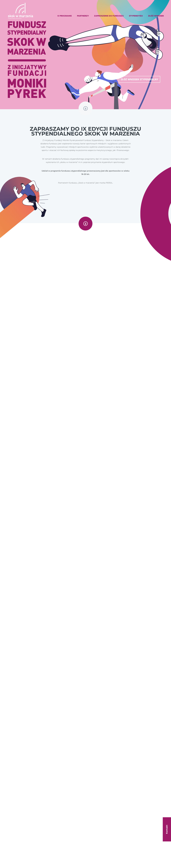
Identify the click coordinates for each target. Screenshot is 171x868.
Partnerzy (83, 16)
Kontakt (167, 829)
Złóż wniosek (156, 16)
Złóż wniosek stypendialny (139, 79)
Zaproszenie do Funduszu (109, 16)
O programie (65, 16)
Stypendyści (136, 16)
